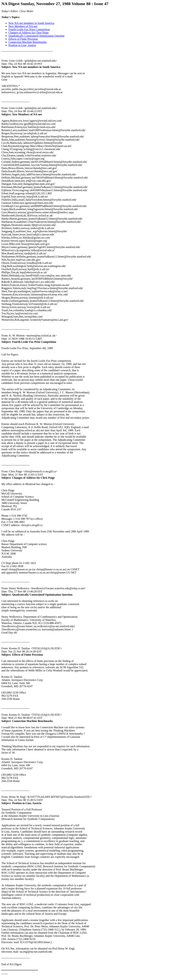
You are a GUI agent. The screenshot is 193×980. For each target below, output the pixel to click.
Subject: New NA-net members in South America (31, 67)
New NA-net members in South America (31, 23)
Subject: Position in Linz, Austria (21, 803)
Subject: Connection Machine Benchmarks (27, 721)
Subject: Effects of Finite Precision (22, 655)
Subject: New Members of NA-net (22, 114)
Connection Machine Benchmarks (28, 42)
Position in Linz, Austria (22, 45)
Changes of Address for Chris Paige (29, 33)
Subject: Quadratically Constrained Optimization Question (37, 595)
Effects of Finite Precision (23, 39)
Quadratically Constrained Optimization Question (36, 36)
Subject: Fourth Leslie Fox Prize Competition (29, 342)
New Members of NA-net (23, 26)
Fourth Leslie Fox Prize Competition (29, 29)
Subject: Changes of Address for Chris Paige (28, 478)
